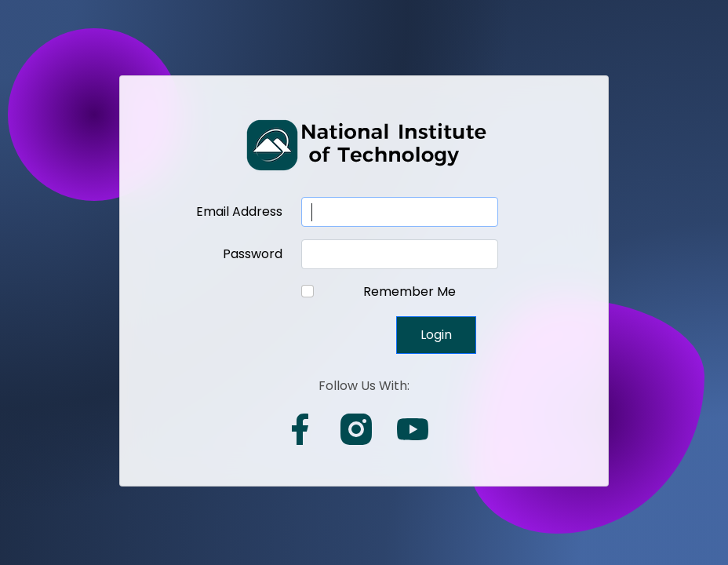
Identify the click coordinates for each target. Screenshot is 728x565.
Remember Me (409, 292)
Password (253, 254)
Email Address (239, 211)
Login (436, 335)
